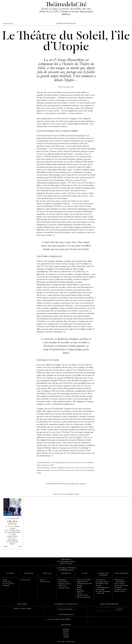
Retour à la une (8, 24)
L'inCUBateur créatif (102, 583)
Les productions (101, 580)
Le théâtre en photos (120, 589)
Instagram (66, 629)
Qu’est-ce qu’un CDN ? (84, 580)
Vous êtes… (43, 580)
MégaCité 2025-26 (82, 582)
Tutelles (79, 587)
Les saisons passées (8, 583)
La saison (53, 9)
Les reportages (100, 589)
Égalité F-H (81, 591)
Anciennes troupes (64, 588)
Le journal (64, 9)
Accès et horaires (119, 583)
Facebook (54, 484)
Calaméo (66, 635)
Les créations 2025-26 (102, 582)
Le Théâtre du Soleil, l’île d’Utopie (66, 42)
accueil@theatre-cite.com (66, 570)
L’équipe (80, 585)
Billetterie (66, 14)
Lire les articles (26, 580)
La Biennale (6, 585)
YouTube (66, 633)
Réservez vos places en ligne (23, 608)
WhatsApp (66, 484)
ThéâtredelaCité (66, 5)
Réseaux (80, 589)
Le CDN (54, 11)
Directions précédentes (84, 597)
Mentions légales (61, 642)
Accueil (44, 9)
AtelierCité (44, 11)
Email (60, 484)
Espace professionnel (109, 604)
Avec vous (86, 9)
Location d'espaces (120, 591)
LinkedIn (66, 637)
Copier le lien (75, 484)
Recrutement (62, 586)
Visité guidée (118, 587)
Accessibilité (75, 9)
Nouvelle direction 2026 (84, 583)
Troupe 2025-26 (63, 582)
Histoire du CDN (82, 595)
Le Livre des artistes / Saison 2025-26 (59, 619)
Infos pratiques (86, 11)
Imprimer (83, 484)
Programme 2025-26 (64, 584)
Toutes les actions (45, 582)
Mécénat (80, 593)
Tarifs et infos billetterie (121, 585)
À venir (5, 580)
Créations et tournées (69, 11)
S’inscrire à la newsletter (65, 609)
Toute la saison (7, 582)
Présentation (62, 580)
